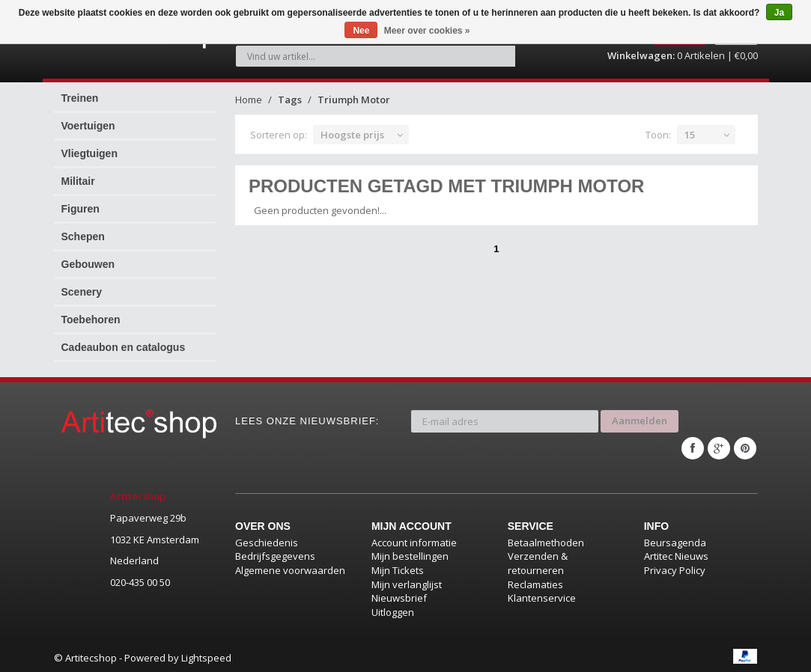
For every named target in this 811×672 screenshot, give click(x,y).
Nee (361, 31)
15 (690, 135)
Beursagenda (675, 540)
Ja (779, 13)
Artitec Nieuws (676, 554)
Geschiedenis (267, 540)
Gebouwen (88, 264)
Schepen (83, 236)
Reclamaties (535, 581)
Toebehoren (91, 320)
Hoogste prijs (352, 135)
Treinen (80, 98)
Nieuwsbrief (399, 595)
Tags (290, 100)
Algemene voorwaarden (290, 567)
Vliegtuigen (89, 153)
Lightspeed (206, 655)
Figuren (81, 209)
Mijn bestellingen (410, 554)
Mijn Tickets (398, 567)
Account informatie (414, 540)
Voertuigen (88, 126)
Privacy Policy (675, 567)
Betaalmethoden (546, 540)
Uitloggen (393, 609)
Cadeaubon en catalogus (124, 347)
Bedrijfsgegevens (275, 554)
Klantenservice (542, 595)
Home (249, 100)
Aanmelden (640, 420)
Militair (78, 181)
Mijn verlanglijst (407, 581)
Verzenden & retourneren (538, 561)
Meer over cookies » (427, 31)
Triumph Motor (354, 100)
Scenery (82, 292)
